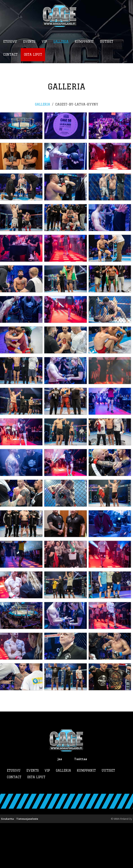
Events (33, 815)
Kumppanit (86, 815)
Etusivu (14, 815)
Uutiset (108, 815)
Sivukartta (7, 864)
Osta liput (36, 822)
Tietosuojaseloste (27, 864)
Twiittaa (81, 804)
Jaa (60, 804)
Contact (14, 822)
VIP (47, 815)
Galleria (42, 105)
